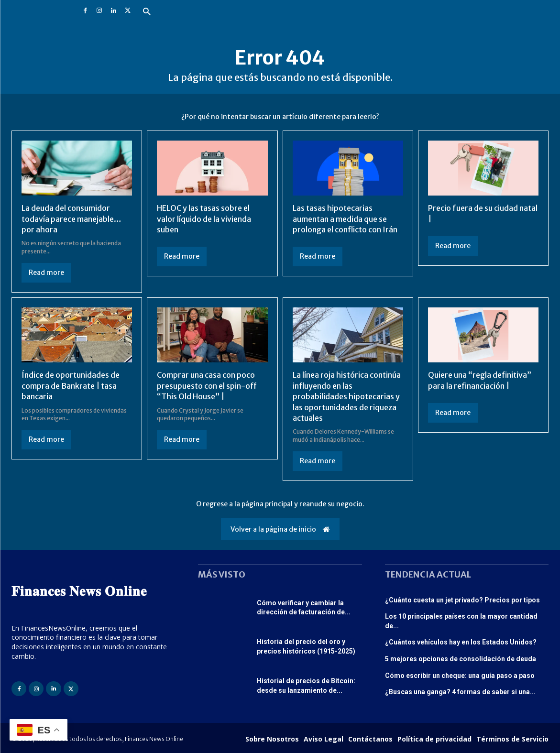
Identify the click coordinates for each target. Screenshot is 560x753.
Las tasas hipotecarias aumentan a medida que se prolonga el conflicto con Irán (345, 219)
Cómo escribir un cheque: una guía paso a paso (460, 676)
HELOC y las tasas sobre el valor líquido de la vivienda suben (204, 219)
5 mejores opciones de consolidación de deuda (461, 659)
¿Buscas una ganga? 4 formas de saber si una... (460, 692)
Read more (46, 273)
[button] (147, 12)
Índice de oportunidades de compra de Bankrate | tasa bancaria (71, 386)
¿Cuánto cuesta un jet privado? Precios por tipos (462, 600)
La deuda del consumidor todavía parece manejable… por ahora (71, 219)
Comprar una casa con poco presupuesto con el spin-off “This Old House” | (207, 386)
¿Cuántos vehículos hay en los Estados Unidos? (461, 642)
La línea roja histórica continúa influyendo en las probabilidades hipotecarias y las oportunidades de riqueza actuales (347, 396)
